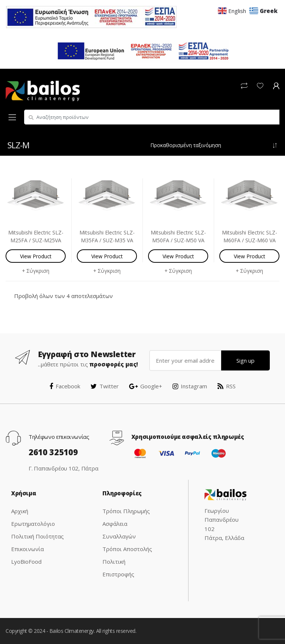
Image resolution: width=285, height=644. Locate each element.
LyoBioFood (26, 562)
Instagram (190, 386)
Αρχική (20, 511)
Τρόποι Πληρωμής (126, 511)
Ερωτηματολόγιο (33, 524)
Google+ (146, 386)
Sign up (245, 360)
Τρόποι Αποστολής (127, 549)
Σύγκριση (38, 271)
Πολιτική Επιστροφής (118, 568)
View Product (36, 256)
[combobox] (152, 117)
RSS (227, 386)
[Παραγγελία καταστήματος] (214, 145)
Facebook (65, 386)
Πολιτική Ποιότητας (37, 536)
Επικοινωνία (27, 549)
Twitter (105, 386)
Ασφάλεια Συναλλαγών (119, 530)
